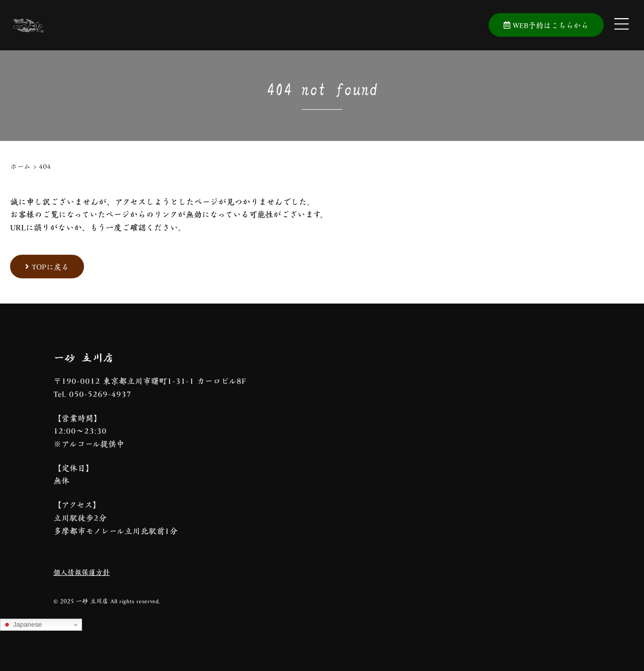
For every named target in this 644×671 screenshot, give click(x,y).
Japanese (23, 625)
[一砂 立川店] (443, 472)
